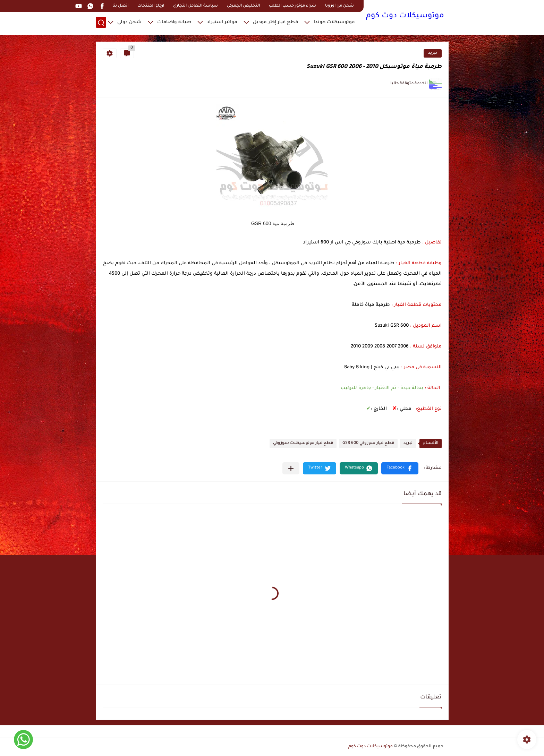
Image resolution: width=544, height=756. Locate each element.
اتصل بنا (120, 6)
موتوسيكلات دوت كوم (405, 17)
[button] (400, 468)
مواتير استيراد (222, 23)
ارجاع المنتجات (151, 6)
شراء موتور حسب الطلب (292, 6)
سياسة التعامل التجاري (195, 6)
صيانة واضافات (174, 23)
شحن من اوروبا (339, 6)
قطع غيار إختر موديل (275, 23)
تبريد (433, 53)
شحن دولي (129, 23)
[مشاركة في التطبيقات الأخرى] (291, 468)
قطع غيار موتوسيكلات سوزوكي (303, 443)
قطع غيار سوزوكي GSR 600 (368, 443)
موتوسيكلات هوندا (334, 23)
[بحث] (101, 23)
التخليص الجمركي (243, 6)
